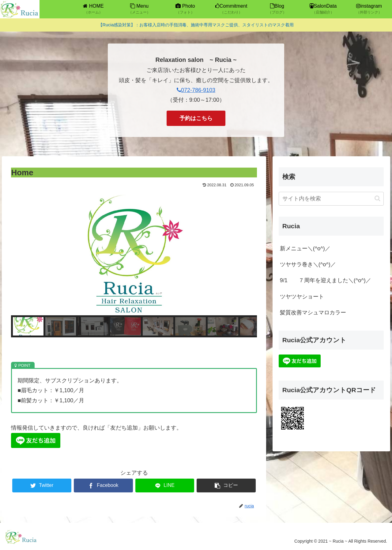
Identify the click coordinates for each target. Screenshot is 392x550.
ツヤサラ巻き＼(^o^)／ (308, 264)
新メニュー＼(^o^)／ (305, 248)
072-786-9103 (196, 90)
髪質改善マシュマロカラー (313, 313)
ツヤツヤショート (302, 297)
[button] (28, 326)
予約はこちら (196, 118)
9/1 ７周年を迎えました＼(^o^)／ (326, 280)
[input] (331, 199)
